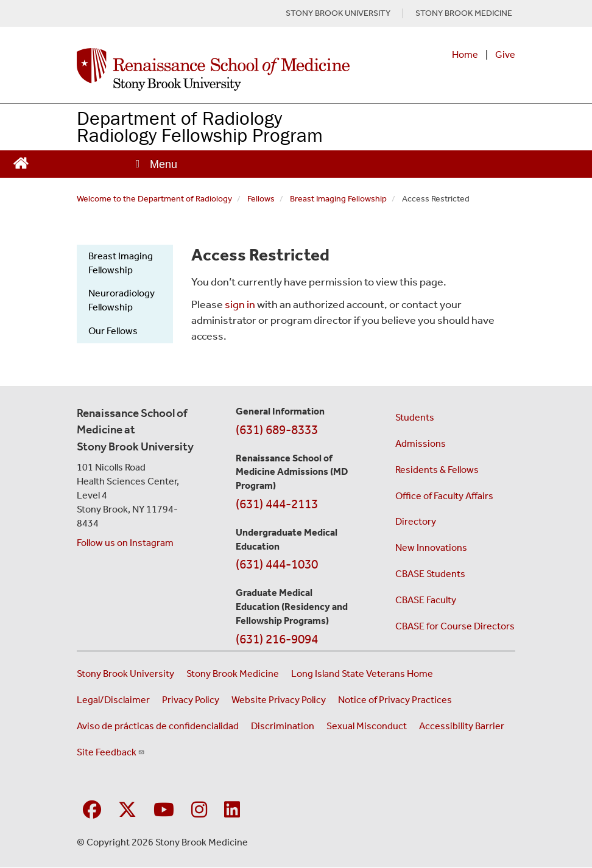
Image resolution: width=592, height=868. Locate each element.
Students (415, 417)
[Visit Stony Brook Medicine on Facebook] (92, 810)
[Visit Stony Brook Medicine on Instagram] (199, 810)
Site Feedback (111, 752)
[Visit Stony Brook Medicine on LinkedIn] (232, 810)
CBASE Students (430, 574)
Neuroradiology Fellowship (122, 300)
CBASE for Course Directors (455, 626)
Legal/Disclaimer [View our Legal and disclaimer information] (113, 700)
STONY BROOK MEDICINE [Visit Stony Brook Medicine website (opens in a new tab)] (464, 13)
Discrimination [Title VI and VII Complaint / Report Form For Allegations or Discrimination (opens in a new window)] (283, 726)
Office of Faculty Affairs (444, 496)
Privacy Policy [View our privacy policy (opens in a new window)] (191, 700)
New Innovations (431, 548)
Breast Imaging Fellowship (338, 199)
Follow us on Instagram (125, 543)
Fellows (261, 199)
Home (465, 54)
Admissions (421, 443)
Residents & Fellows (437, 470)
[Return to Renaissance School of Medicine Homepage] (21, 162)
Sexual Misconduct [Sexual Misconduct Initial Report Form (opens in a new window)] (367, 726)
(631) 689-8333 (277, 430)
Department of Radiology (179, 118)
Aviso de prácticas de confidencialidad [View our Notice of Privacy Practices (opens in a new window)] (158, 726)
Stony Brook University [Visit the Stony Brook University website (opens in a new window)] (125, 674)
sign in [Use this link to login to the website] (240, 304)
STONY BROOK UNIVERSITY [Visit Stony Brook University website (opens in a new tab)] (338, 13)
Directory (416, 521)
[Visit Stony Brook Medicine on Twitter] (127, 810)
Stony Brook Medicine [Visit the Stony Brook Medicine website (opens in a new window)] (233, 674)
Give (505, 54)
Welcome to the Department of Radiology (154, 199)
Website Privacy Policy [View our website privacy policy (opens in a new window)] (279, 700)
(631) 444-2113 (277, 504)
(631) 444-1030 (277, 564)
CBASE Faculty (426, 600)
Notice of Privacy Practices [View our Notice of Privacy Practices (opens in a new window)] (395, 700)
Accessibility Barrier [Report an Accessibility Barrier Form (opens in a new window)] (462, 726)
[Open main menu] (155, 164)
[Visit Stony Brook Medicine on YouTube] (164, 810)
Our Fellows (113, 331)
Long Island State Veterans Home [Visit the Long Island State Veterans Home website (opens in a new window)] (362, 674)
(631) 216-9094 (277, 639)
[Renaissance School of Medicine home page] (213, 69)
